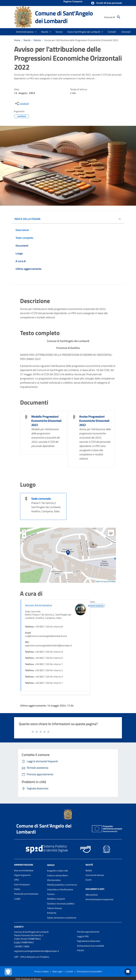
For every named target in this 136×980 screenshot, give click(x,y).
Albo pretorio (92, 895)
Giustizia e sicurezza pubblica (61, 904)
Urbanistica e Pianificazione (60, 889)
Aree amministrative (24, 870)
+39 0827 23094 (22, 946)
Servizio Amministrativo (39, 605)
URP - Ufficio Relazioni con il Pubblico (32, 957)
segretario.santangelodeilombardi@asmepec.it (36, 951)
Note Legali (57, 971)
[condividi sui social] (22, 103)
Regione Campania (73, 2)
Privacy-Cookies (42, 971)
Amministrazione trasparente (99, 899)
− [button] (24, 536)
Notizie (37, 40)
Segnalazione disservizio (89, 941)
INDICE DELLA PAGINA (27, 219)
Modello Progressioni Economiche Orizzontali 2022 (46, 421)
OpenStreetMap (109, 581)
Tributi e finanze (55, 908)
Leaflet (98, 581)
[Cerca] (119, 17)
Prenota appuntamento (88, 932)
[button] (106, 3)
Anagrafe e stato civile (58, 871)
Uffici (17, 880)
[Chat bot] (128, 972)
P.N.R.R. (81, 950)
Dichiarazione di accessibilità (90, 946)
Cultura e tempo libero (57, 875)
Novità (27, 40)
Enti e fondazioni (22, 885)
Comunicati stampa (95, 875)
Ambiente (52, 913)
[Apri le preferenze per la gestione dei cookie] (8, 972)
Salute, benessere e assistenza (62, 918)
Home (17, 40)
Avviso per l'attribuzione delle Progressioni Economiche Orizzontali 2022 (81, 40)
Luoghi (17, 899)
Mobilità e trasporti (56, 899)
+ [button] (24, 532)
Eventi (88, 880)
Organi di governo (22, 875)
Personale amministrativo (26, 894)
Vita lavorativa (54, 880)
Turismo (51, 894)
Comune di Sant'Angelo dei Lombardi (64, 17)
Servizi (51, 865)
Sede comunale (41, 499)
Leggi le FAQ (83, 936)
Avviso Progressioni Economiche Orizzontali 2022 (94, 421)
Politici (17, 889)
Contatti (19, 927)
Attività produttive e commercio (62, 885)
